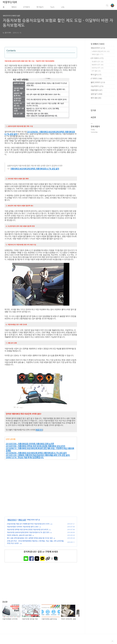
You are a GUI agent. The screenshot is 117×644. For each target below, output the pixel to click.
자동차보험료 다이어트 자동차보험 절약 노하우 (23, 528)
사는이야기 (97, 87)
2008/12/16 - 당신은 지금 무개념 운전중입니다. (25, 458)
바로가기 (39, 431)
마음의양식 (97, 91)
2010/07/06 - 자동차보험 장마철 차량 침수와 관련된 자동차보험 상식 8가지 (35, 447)
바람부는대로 (10, 3)
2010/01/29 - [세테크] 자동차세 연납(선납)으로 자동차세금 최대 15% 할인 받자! (38, 456)
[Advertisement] (41, 495)
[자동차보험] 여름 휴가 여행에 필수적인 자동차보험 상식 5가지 (28, 525)
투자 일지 (96, 75)
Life (63, 8)
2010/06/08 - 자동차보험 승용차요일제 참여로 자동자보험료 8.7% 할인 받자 (36, 454)
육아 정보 (96, 99)
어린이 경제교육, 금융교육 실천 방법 (19, 536)
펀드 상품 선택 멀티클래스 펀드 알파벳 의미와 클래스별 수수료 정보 (30, 539)
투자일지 (40, 8)
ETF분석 (27, 8)
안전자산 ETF (98, 69)
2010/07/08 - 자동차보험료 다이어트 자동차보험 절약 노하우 (30, 445)
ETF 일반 (96, 72)
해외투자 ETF (98, 66)
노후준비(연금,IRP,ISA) (101, 52)
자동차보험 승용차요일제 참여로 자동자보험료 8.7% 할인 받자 (35, 169)
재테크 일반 (22, 521)
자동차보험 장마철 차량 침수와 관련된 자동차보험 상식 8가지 (28, 531)
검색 (107, 6)
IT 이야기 (96, 79)
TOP (112, 642)
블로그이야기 (98, 83)
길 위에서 (98, 45)
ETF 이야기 (97, 59)
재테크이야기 (12, 521)
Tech (52, 8)
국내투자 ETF (98, 62)
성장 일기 (96, 95)
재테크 (14, 8)
